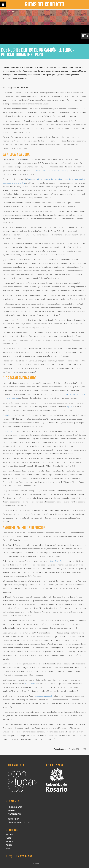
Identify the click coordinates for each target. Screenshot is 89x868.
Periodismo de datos (15, 807)
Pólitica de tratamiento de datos (19, 822)
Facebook (10, 835)
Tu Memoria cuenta (14, 814)
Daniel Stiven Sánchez (58, 561)
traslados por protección (43, 696)
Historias (11, 811)
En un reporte (8, 431)
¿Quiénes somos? (13, 819)
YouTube (9, 845)
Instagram (10, 842)
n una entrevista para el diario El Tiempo (51, 170)
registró (69, 406)
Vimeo (8, 848)
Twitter (9, 838)
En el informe (8, 415)
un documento (30, 683)
